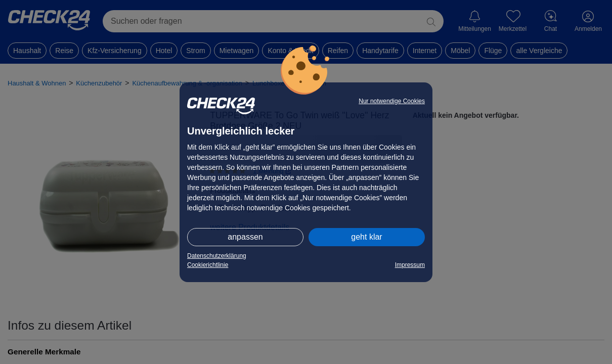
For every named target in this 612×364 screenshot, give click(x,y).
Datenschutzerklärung (217, 256)
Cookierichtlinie (208, 265)
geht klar (366, 237)
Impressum (410, 265)
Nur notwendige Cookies (392, 101)
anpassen (245, 237)
